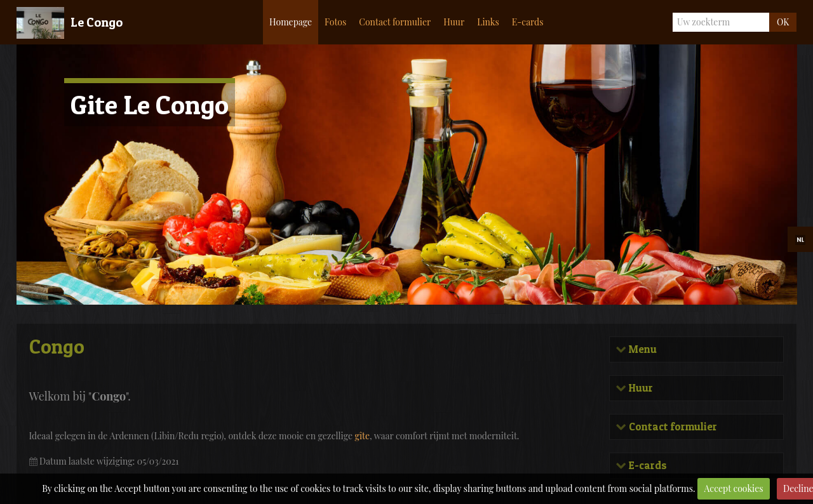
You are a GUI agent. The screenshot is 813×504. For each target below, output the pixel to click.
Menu (642, 349)
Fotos (335, 22)
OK (783, 22)
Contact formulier (395, 22)
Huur (454, 22)
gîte (363, 436)
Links (488, 22)
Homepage (291, 22)
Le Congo (97, 22)
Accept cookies (734, 488)
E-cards (528, 22)
